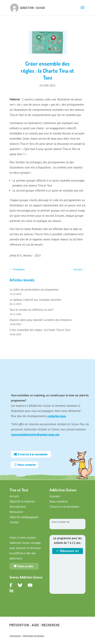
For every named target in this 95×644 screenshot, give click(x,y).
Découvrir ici (69, 551)
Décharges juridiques (34, 636)
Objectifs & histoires (22, 501)
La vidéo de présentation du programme (34, 290)
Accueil (14, 496)
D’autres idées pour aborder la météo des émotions (41, 320)
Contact (14, 522)
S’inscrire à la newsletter (64, 507)
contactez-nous (57, 416)
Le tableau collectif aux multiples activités (35, 300)
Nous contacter (27, 465)
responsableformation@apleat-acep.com (35, 434)
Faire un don (25, 566)
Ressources (16, 512)
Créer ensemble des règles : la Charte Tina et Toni (40, 330)
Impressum (15, 636)
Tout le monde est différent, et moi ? (32, 310)
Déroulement (18, 507)
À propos (55, 496)
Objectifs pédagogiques (24, 517)
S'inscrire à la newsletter (33, 454)
